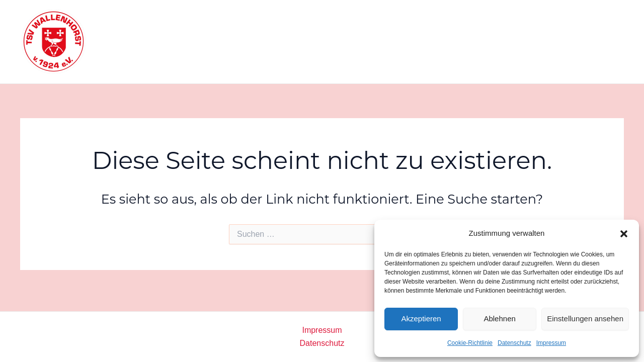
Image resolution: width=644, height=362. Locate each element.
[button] (624, 234)
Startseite (291, 41)
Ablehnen (499, 319)
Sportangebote (354, 41)
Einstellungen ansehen (585, 319)
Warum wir (420, 41)
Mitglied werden (487, 41)
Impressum (551, 343)
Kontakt (548, 41)
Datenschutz (514, 343)
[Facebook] (591, 42)
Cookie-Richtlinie (470, 343)
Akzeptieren (421, 319)
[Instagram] (615, 42)
